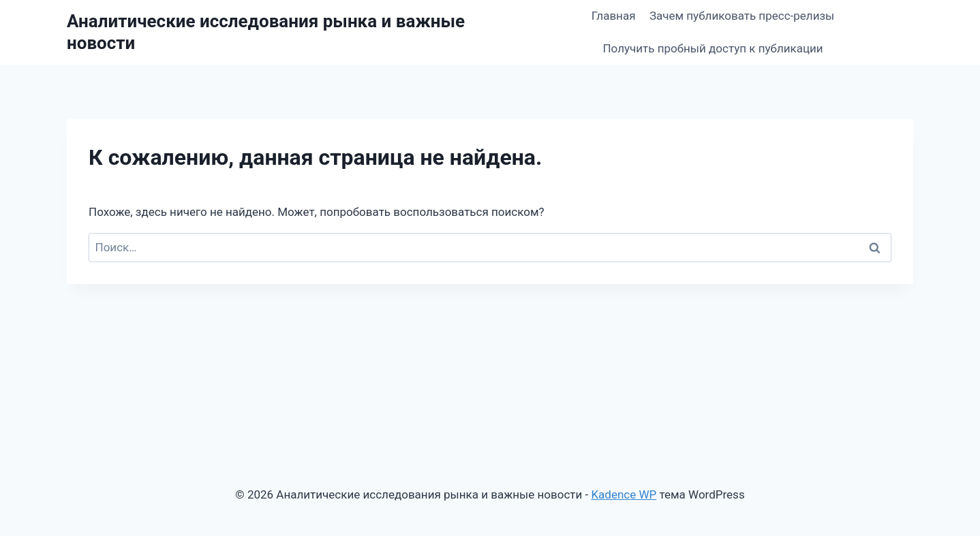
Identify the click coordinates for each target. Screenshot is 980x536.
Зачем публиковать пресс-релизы (742, 16)
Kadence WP (624, 494)
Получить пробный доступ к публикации (713, 48)
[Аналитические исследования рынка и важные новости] (290, 32)
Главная (614, 16)
